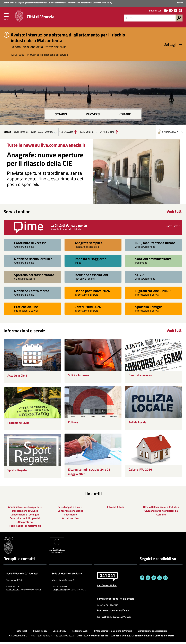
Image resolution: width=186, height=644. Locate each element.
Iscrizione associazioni (91, 277)
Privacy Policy (40, 633)
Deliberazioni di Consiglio (25, 517)
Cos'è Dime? (173, 228)
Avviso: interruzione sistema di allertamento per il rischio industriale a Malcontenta (68, 40)
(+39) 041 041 (13, 592)
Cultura (73, 424)
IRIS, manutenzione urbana (155, 245)
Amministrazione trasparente (25, 509)
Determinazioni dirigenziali (25, 520)
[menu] (7, 17)
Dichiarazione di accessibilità (152, 633)
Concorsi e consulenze (70, 513)
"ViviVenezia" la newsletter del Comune (161, 515)
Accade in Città (17, 378)
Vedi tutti (175, 213)
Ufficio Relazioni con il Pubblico (161, 509)
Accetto (180, 3)
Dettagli (173, 46)
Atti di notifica (70, 520)
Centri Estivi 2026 (88, 309)
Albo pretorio (25, 524)
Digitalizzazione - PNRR (153, 293)
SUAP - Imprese (78, 377)
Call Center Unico (107, 587)
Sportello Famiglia (149, 309)
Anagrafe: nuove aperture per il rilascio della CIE (45, 161)
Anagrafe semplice (88, 245)
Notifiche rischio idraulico (33, 261)
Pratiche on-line (26, 309)
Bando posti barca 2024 (92, 293)
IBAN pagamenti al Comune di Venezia (113, 633)
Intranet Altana (116, 509)
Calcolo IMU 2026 (140, 472)
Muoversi (93, 116)
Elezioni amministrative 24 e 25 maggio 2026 (89, 474)
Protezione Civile (18, 425)
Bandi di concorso (140, 377)
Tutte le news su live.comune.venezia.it (46, 147)
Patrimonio (70, 517)
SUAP (139, 277)
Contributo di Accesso (30, 245)
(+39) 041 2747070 (109, 607)
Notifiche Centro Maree (32, 293)
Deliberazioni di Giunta (25, 513)
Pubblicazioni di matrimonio (25, 528)
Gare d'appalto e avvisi (70, 509)
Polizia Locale (138, 424)
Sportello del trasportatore (34, 277)
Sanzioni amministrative (153, 261)
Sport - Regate (17, 472)
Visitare (125, 116)
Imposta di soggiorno (91, 261)
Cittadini (61, 116)
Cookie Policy (106, 3)
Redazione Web (80, 633)
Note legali (22, 633)
